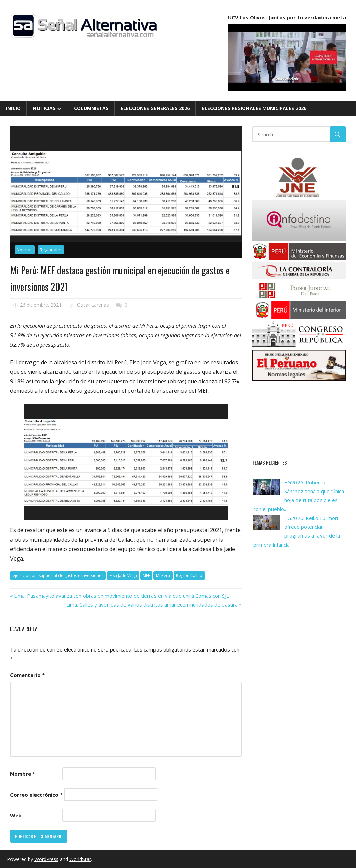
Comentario (27, 675)
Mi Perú (163, 576)
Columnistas (91, 108)
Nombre (23, 774)
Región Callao (189, 576)
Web (16, 815)
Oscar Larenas (93, 305)
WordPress (46, 859)
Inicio (13, 108)
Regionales (51, 250)
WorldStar (80, 859)
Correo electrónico (36, 795)
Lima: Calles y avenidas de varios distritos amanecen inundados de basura (152, 604)
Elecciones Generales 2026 (155, 108)
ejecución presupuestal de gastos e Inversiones (58, 576)
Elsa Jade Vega (123, 576)
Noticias (44, 108)
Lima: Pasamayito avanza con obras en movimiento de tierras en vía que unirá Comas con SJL (121, 596)
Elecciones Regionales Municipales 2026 (254, 108)
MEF (146, 576)
